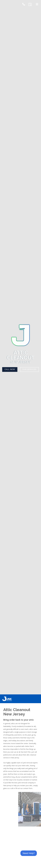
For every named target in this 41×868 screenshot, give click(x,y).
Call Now (10, 369)
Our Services (29, 369)
